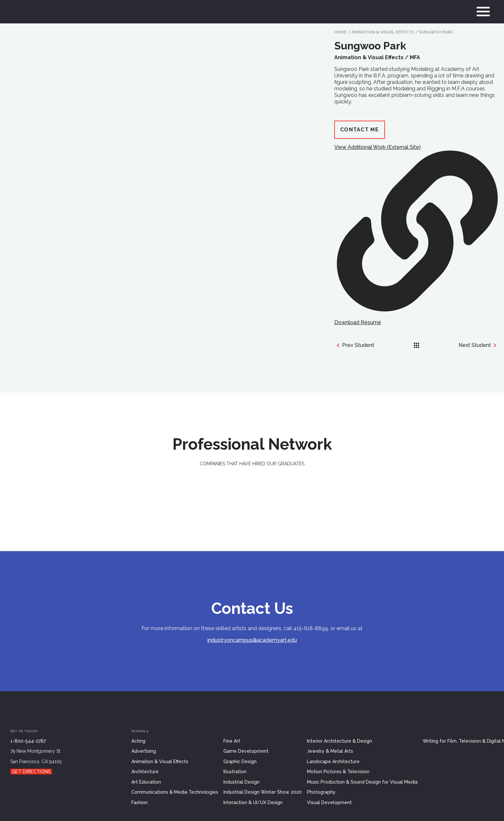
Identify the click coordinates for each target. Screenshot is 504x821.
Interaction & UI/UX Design (253, 802)
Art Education (146, 782)
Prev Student (354, 345)
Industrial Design (241, 782)
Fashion (139, 802)
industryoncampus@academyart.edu (252, 640)
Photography (321, 792)
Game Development (246, 751)
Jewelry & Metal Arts (330, 751)
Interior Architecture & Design (339, 741)
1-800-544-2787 (28, 741)
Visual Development (329, 802)
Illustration (235, 772)
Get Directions (31, 772)
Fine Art (232, 741)
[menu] (483, 12)
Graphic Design (240, 761)
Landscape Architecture (333, 761)
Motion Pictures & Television (338, 772)
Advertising (144, 751)
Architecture (145, 772)
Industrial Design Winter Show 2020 (263, 792)
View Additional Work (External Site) (416, 228)
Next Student (479, 345)
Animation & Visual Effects (383, 32)
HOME (340, 32)
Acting (138, 741)
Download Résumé (358, 322)
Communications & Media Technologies (175, 792)
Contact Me (359, 130)
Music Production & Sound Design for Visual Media (362, 782)
